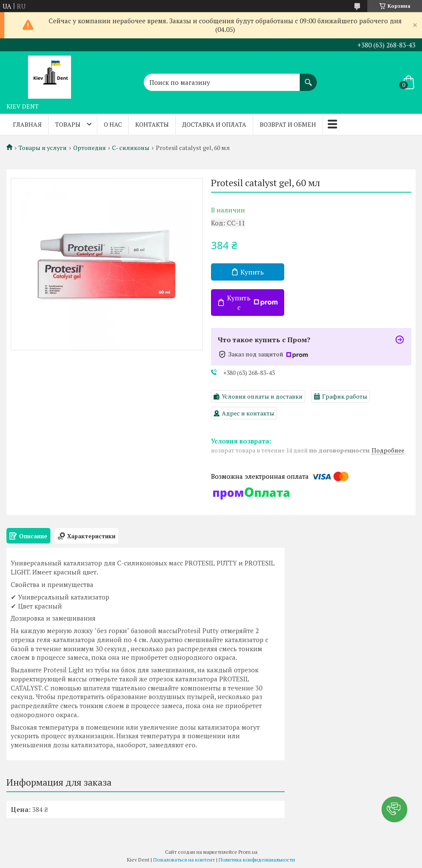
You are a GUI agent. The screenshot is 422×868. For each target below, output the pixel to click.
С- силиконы (131, 148)
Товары (68, 124)
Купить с (252, 303)
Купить (252, 272)
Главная (27, 124)
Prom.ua (248, 852)
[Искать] (308, 78)
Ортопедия (90, 148)
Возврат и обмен (288, 124)
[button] (394, 809)
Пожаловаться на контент (184, 860)
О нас (113, 124)
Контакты (152, 124)
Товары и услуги (43, 148)
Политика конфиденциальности (257, 860)
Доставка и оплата (214, 124)
